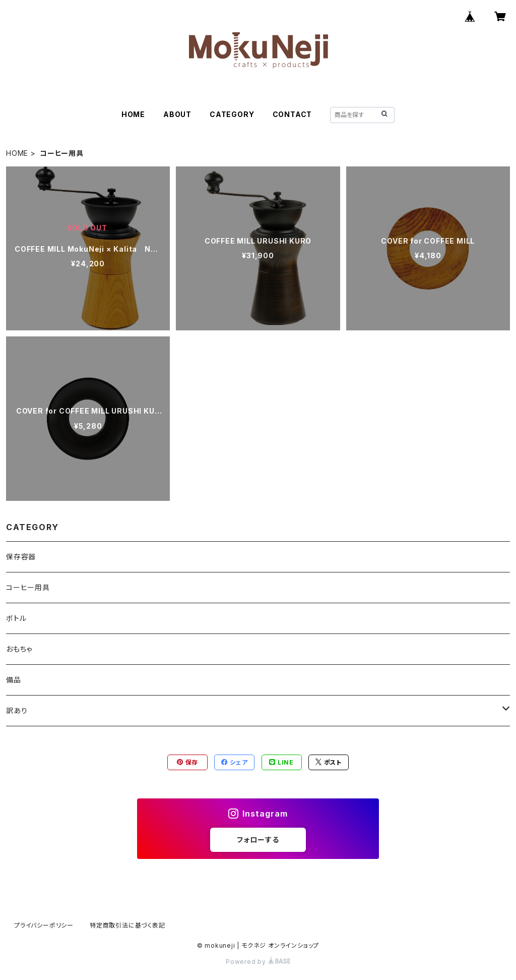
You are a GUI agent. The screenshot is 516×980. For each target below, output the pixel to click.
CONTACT (293, 114)
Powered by (258, 962)
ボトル (16, 618)
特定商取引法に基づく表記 (127, 925)
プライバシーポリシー (44, 925)
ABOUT (177, 114)
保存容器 (21, 557)
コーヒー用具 (28, 587)
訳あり (17, 710)
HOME (133, 114)
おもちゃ (19, 649)
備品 (14, 680)
